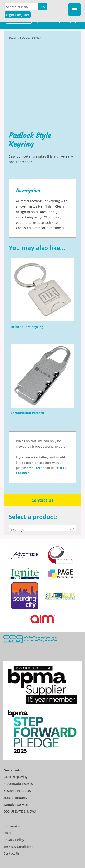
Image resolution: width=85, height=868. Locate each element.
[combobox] (42, 528)
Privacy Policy (14, 840)
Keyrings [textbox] (41, 530)
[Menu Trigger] (74, 10)
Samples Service (16, 805)
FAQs (7, 833)
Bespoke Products (17, 791)
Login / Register (18, 15)
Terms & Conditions (18, 847)
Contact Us (42, 500)
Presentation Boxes (18, 784)
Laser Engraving (15, 777)
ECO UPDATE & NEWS (20, 811)
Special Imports (15, 798)
